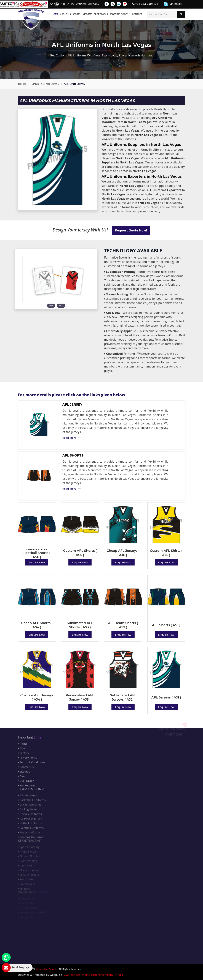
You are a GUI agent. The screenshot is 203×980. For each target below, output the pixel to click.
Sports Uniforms (82, 14)
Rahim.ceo (173, 4)
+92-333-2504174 (145, 4)
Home (55, 14)
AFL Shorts (73, 455)
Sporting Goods (119, 14)
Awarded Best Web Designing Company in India (94, 975)
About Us (65, 14)
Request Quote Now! (131, 230)
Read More (72, 438)
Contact (137, 14)
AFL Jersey (72, 405)
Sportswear (101, 14)
